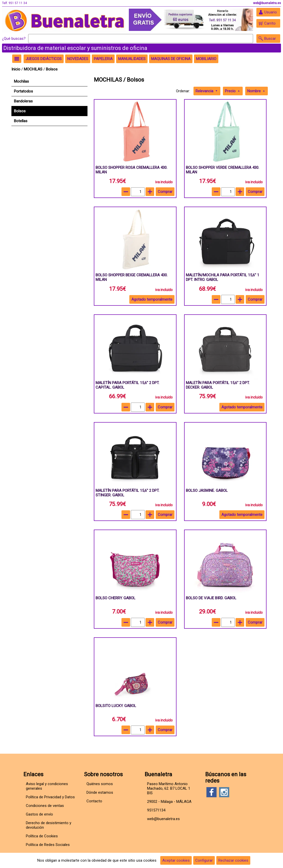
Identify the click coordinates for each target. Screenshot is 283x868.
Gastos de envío (39, 814)
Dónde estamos (100, 792)
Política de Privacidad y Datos (50, 797)
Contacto (94, 801)
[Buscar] (141, 39)
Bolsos (52, 69)
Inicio (16, 69)
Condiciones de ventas (45, 806)
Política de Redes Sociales (48, 845)
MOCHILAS (33, 69)
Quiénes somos (100, 784)
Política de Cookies (42, 836)
